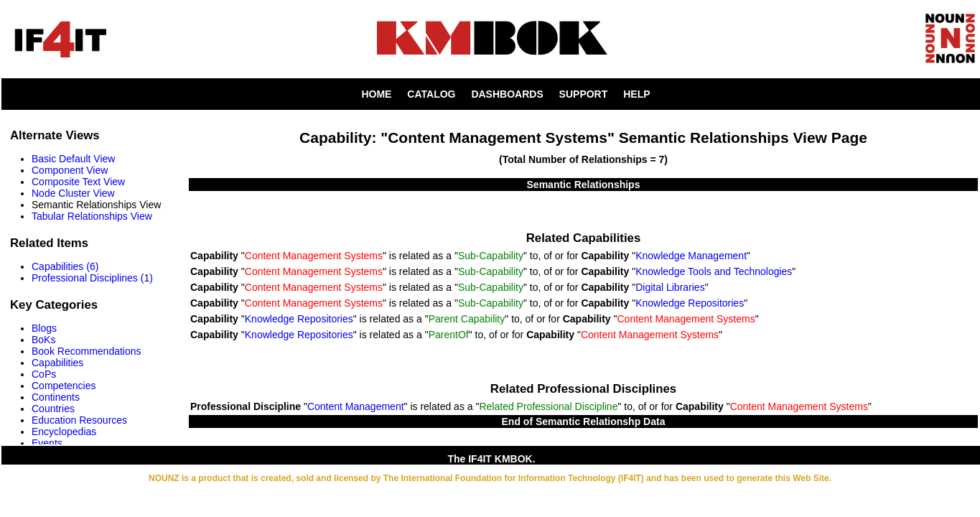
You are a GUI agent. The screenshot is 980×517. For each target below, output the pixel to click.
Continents (56, 397)
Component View (70, 170)
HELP (636, 94)
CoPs (44, 374)
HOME (376, 94)
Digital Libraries (670, 287)
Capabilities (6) (65, 266)
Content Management (356, 406)
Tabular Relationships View (92, 216)
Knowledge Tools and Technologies (714, 271)
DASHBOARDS (507, 94)
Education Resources (79, 420)
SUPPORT (584, 94)
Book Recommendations (87, 351)
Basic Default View (73, 159)
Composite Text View (78, 182)
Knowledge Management (691, 256)
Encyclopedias (64, 432)
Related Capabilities (583, 238)
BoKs (43, 340)
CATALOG (431, 94)
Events (47, 443)
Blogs (44, 328)
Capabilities (57, 363)
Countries (53, 409)
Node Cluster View (73, 193)
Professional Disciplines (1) (92, 278)
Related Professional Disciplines (583, 389)
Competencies (64, 386)
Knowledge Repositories (690, 303)
